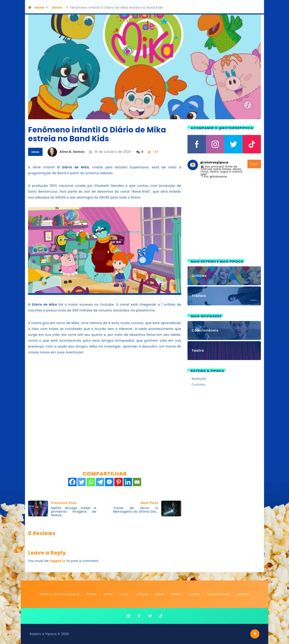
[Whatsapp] (91, 482)
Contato (198, 385)
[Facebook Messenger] (109, 482)
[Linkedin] (128, 482)
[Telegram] (100, 482)
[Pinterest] (118, 482)
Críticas (142, 594)
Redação (199, 379)
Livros (124, 594)
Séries (57, 8)
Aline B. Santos (72, 152)
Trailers (177, 594)
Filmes (92, 594)
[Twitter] (82, 482)
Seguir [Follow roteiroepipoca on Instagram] (254, 164)
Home (40, 8)
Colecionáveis (218, 594)
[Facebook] (72, 482)
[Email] (137, 482)
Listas (159, 594)
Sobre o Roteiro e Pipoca (59, 594)
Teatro (195, 594)
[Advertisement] (224, 221)
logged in (58, 561)
